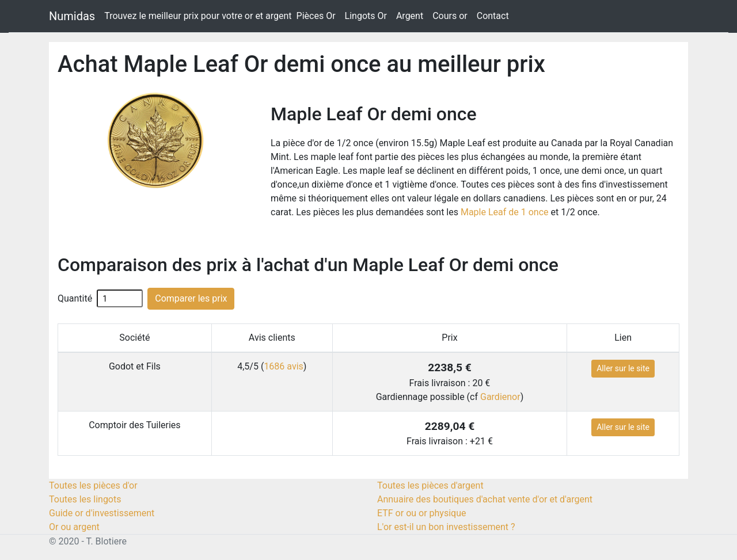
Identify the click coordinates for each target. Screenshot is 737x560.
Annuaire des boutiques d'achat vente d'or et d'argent (485, 499)
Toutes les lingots (85, 499)
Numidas (72, 16)
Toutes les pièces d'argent (430, 485)
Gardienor (500, 397)
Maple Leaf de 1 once (505, 212)
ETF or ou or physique (421, 513)
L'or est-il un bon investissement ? (446, 527)
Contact (493, 16)
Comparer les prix (191, 298)
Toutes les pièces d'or (93, 485)
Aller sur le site (623, 368)
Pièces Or (316, 16)
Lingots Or (366, 16)
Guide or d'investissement (102, 513)
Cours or (450, 16)
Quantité (75, 298)
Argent (410, 16)
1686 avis (283, 366)
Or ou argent (74, 527)
